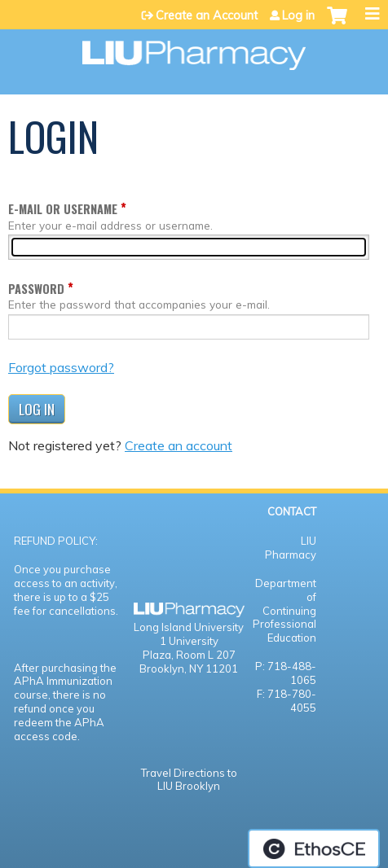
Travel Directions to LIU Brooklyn (189, 780)
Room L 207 (206, 655)
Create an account (179, 445)
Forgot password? (61, 367)
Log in (298, 15)
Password (36, 289)
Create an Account (207, 15)
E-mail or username (63, 209)
